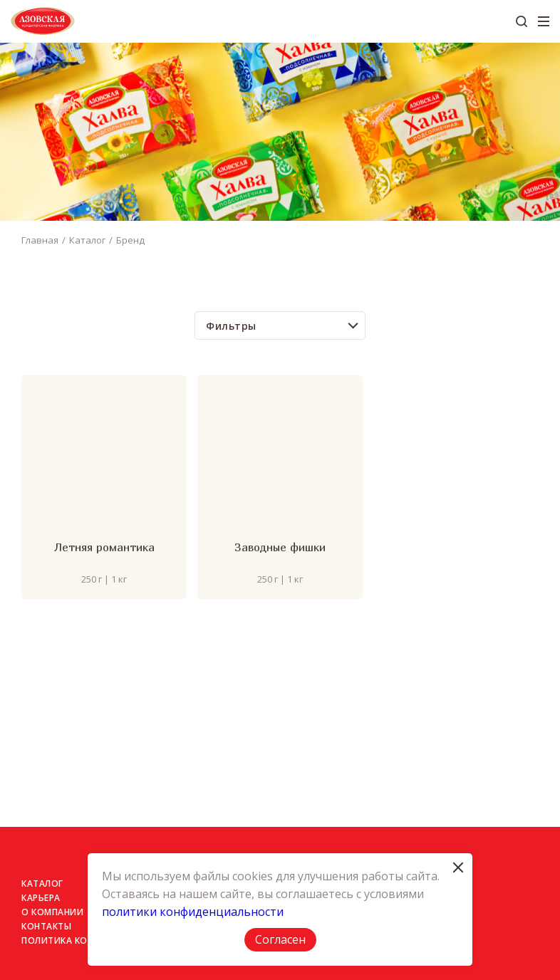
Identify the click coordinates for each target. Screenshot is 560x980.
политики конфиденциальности (193, 912)
